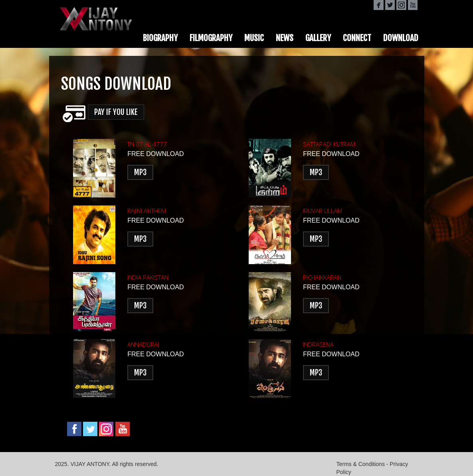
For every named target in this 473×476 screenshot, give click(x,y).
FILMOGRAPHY (211, 38)
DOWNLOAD (401, 38)
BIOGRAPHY (160, 38)
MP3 (140, 172)
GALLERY (318, 38)
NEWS (285, 38)
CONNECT (357, 38)
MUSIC (254, 38)
